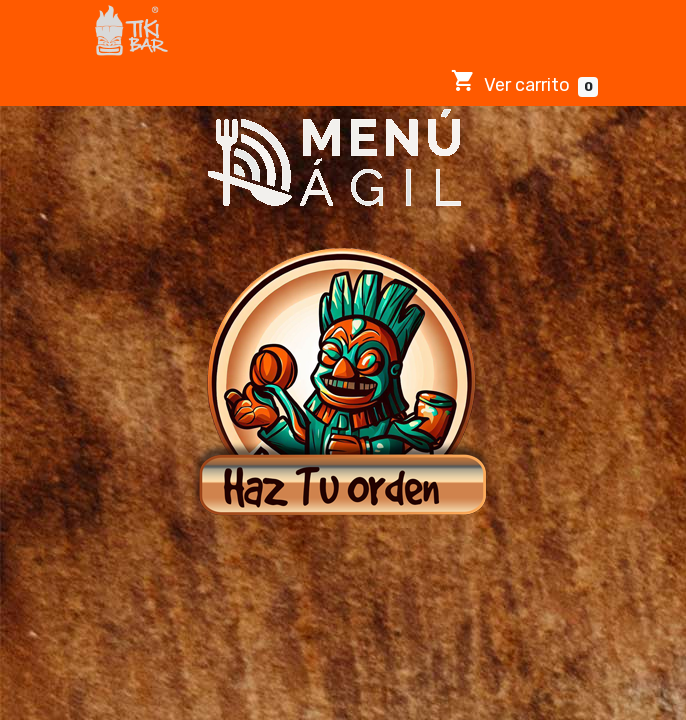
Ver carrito (524, 82)
